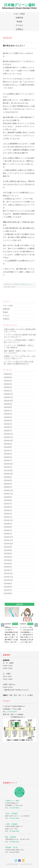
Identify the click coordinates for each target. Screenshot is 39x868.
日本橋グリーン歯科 (20, 5)
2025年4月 (8, 421)
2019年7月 (8, 504)
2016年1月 (8, 534)
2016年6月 (8, 524)
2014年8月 (8, 587)
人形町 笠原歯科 (11, 824)
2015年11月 (8, 540)
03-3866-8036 (14, 842)
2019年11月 (8, 494)
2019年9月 (8, 497)
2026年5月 (8, 377)
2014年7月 (8, 590)
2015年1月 (8, 570)
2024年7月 (8, 451)
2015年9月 (8, 547)
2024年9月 (8, 444)
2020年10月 (8, 474)
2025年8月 (8, 407)
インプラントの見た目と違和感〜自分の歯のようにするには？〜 (20, 336)
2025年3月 (8, 424)
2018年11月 (8, 520)
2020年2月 (8, 487)
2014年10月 (8, 580)
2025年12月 (8, 394)
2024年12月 (8, 434)
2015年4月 (8, 560)
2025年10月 (8, 401)
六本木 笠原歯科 (11, 813)
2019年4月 (8, 510)
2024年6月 (8, 454)
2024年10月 (8, 441)
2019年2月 (8, 514)
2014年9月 (8, 584)
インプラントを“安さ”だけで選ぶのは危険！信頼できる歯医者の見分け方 (19, 363)
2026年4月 (8, 381)
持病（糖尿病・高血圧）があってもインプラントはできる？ (20, 352)
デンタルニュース (24, 284)
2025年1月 (8, 431)
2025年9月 (8, 404)
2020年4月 (8, 480)
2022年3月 (8, 467)
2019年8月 (8, 500)
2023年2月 (8, 457)
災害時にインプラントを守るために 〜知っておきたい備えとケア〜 (20, 357)
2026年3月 (8, 384)
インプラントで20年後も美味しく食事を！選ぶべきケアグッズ (20, 341)
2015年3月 (8, 564)
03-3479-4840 (14, 818)
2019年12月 (8, 490)
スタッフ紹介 (19, 14)
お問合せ (19, 29)
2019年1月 (8, 517)
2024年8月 (8, 447)
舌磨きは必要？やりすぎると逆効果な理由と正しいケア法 (20, 330)
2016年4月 (8, 527)
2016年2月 (8, 530)
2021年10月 (8, 471)
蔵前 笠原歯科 (11, 837)
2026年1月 (8, 391)
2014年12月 (8, 574)
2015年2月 (8, 567)
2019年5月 (8, 507)
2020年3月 (8, 484)
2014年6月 (8, 593)
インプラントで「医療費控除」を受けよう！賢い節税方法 (19, 347)
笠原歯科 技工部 (11, 847)
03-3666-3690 (14, 831)
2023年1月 (8, 460)
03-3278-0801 (12, 712)
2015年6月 (8, 554)
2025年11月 (8, 397)
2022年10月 (8, 464)
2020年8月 (8, 477)
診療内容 (19, 18)
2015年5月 (8, 557)
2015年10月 (8, 544)
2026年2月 (8, 387)
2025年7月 (8, 411)
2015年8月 (8, 550)
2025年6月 (8, 414)
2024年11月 (8, 437)
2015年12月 (8, 537)
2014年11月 (8, 577)
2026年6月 (8, 374)
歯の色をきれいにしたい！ (14, 46)
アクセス (19, 25)
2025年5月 (8, 417)
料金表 (20, 22)
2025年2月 (8, 427)
